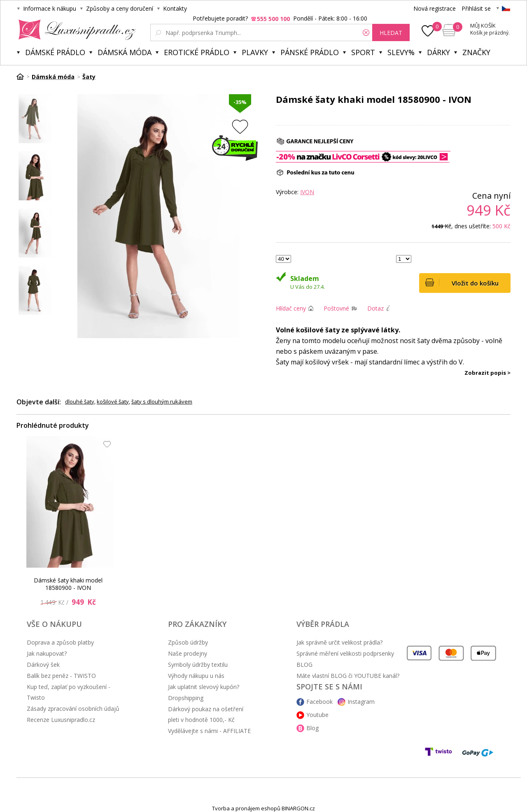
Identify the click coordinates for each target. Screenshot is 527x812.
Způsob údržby (188, 642)
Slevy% (401, 52)
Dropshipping (186, 698)
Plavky (255, 52)
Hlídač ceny (291, 308)
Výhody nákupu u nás (196, 676)
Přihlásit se (476, 8)
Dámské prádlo (55, 52)
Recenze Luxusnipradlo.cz (61, 720)
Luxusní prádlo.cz (75, 30)
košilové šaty (113, 401)
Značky (476, 52)
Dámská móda (125, 52)
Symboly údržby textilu (198, 665)
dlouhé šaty (80, 401)
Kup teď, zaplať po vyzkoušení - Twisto (69, 692)
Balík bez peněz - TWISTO (61, 676)
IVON (307, 192)
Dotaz (375, 308)
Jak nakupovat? (47, 653)
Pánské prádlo (310, 52)
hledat (391, 33)
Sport (363, 52)
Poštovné (336, 308)
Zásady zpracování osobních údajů (73, 709)
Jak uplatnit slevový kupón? (204, 687)
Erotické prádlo (197, 52)
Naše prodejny (188, 653)
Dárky (438, 52)
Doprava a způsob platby (60, 642)
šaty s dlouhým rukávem (162, 401)
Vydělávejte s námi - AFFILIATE (209, 731)
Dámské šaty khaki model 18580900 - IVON (68, 584)
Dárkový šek (43, 665)
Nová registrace (435, 8)
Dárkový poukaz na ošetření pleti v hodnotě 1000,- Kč (206, 714)
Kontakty (175, 8)
